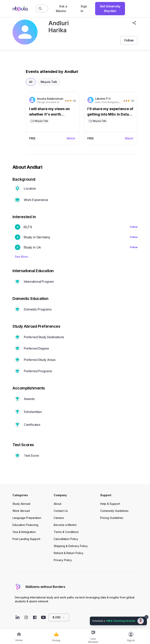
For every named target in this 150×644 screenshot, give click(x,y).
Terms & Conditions (66, 532)
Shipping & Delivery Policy (71, 546)
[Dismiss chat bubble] (146, 617)
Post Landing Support (26, 539)
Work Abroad (21, 511)
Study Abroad (21, 504)
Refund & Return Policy (69, 553)
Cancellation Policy (66, 539)
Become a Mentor (65, 525)
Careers (59, 518)
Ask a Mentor (62, 9)
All (31, 82)
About (58, 504)
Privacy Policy (63, 560)
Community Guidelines (114, 511)
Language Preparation (27, 518)
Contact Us (61, 511)
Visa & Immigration (24, 532)
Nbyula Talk (49, 82)
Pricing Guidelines (112, 518)
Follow (134, 227)
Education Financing (25, 525)
